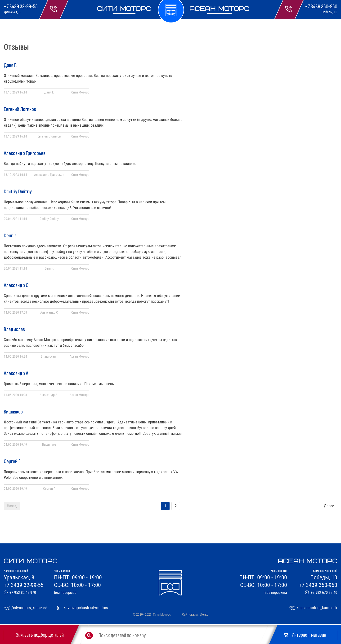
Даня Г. (11, 65)
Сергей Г (12, 462)
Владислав (14, 329)
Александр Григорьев (25, 153)
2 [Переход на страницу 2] (176, 506)
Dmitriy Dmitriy (18, 192)
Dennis (10, 236)
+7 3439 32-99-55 (21, 7)
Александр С (16, 285)
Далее (329, 506)
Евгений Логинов (20, 109)
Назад (12, 506)
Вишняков (13, 412)
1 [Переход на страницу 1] (165, 506)
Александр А (16, 373)
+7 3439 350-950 (321, 7)
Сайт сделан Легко (195, 614)
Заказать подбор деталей (40, 635)
